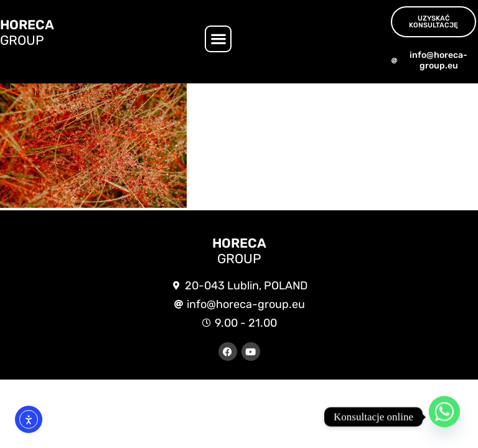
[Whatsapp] (444, 417)
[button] (218, 39)
